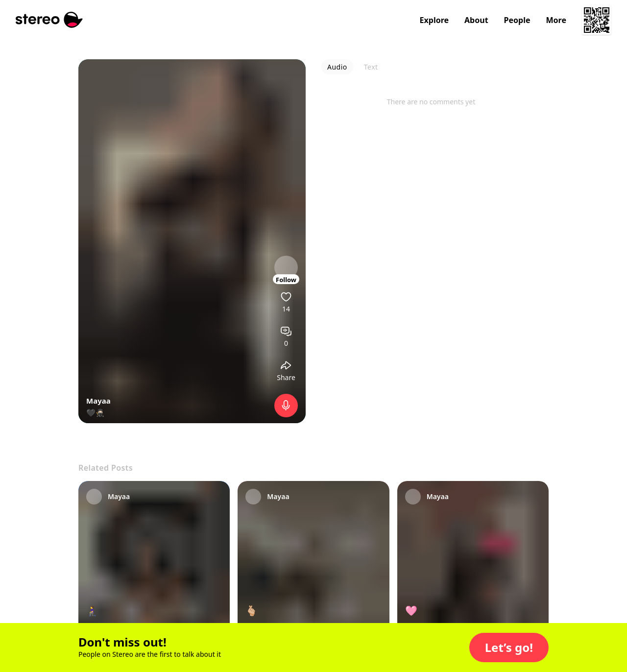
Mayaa (98, 401)
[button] (509, 648)
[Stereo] (49, 20)
